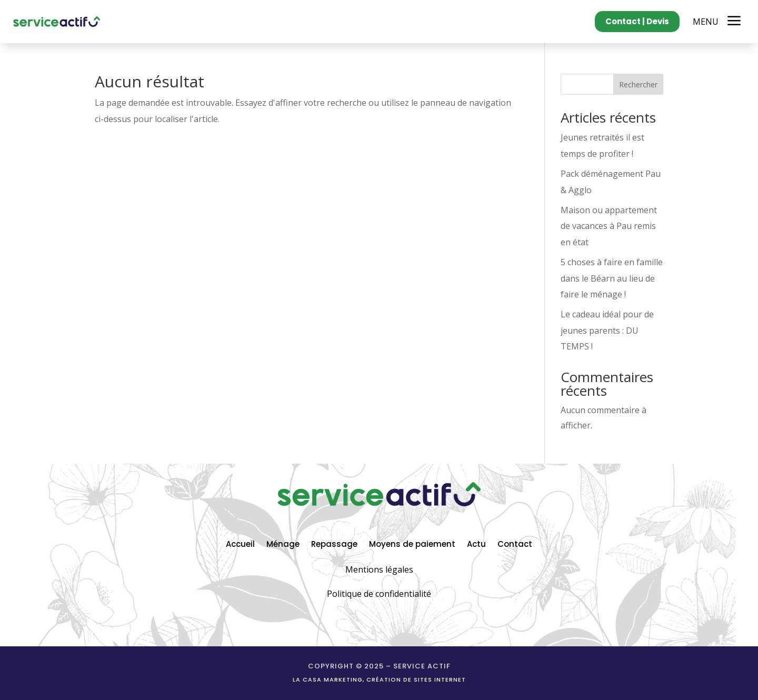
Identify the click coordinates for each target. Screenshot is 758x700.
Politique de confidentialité (379, 594)
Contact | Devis (637, 21)
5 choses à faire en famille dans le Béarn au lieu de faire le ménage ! (612, 278)
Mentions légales (379, 569)
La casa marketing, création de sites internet (379, 679)
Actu (476, 543)
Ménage (283, 543)
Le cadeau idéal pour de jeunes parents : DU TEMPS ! (607, 330)
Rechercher (638, 84)
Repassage (334, 543)
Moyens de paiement (412, 543)
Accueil (240, 543)
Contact (515, 543)
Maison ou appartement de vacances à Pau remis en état (609, 226)
